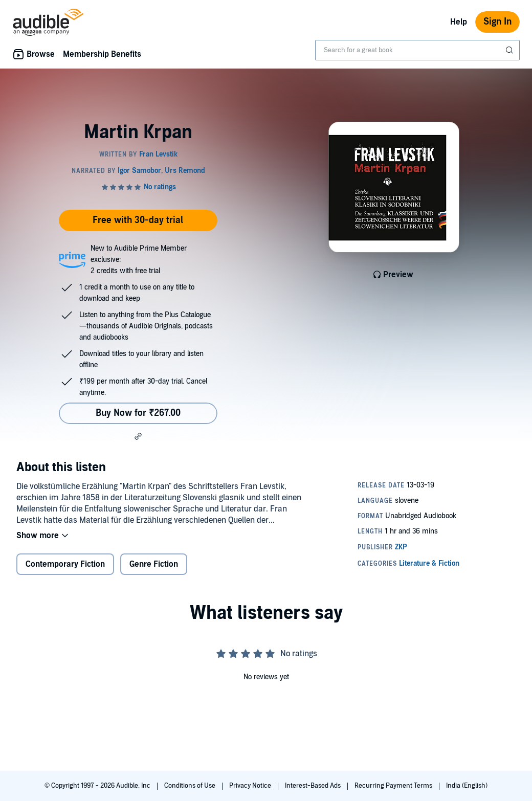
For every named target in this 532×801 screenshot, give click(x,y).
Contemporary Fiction (65, 564)
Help (459, 22)
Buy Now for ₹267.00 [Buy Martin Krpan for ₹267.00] (138, 413)
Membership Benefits (102, 54)
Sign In (497, 22)
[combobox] (417, 50)
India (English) (467, 786)
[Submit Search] (511, 50)
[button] (138, 436)
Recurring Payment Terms (394, 786)
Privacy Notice (251, 786)
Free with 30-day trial (138, 220)
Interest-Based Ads (314, 786)
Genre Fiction (154, 564)
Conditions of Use (191, 786)
